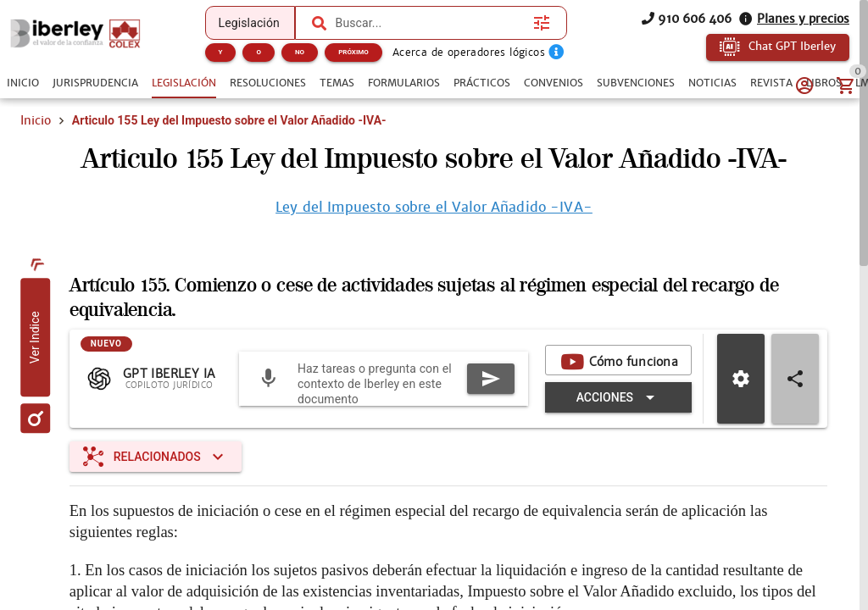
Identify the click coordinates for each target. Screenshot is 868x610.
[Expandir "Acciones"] (618, 397)
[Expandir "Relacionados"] (156, 457)
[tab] (23, 83)
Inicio (36, 120)
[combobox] (431, 23)
